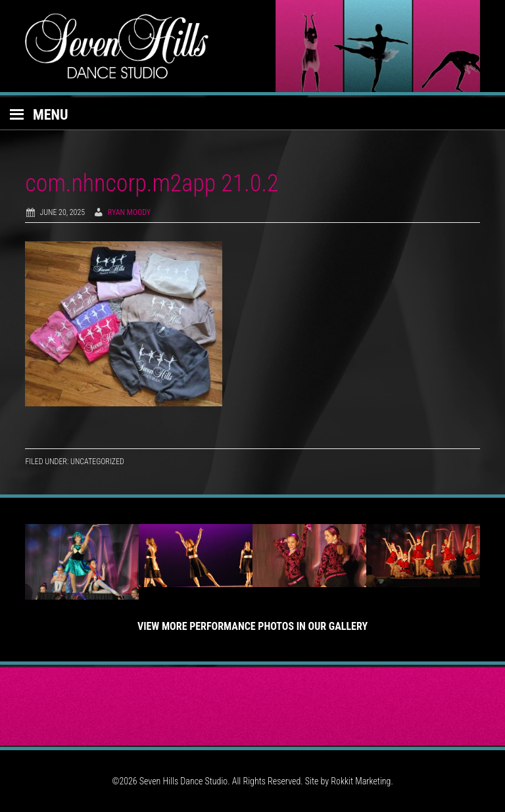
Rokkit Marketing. (362, 781)
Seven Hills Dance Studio (252, 46)
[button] (252, 114)
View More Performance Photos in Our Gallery (252, 626)
